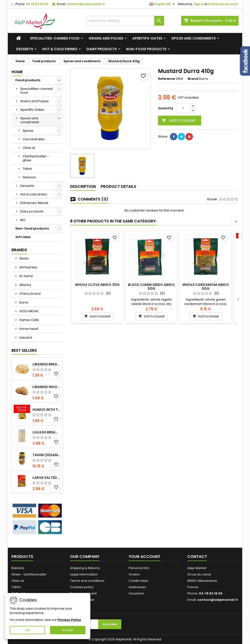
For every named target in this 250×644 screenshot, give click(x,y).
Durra (23, 302)
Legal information (84, 574)
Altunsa (25, 285)
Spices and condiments (194, 38)
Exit (28, 630)
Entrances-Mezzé (34, 203)
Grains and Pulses (106, 38)
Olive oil (29, 148)
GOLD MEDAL (29, 311)
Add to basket (179, 120)
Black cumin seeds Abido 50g (151, 287)
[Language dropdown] (162, 4)
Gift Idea (23, 237)
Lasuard (25, 337)
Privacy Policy (69, 620)
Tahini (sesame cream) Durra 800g (47, 455)
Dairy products (102, 49)
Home (17, 72)
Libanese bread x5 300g (47, 364)
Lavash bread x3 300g (47, 432)
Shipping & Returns (85, 568)
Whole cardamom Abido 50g (206, 287)
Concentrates (34, 139)
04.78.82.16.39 (37, 4)
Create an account (223, 4)
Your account (145, 557)
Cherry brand (30, 294)
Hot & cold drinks (60, 49)
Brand (193, 79)
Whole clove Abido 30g (97, 285)
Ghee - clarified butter (29, 574)
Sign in (199, 4)
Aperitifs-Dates (147, 38)
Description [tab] (83, 186)
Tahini (27, 169)
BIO (23, 220)
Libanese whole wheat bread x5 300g (47, 387)
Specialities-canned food (55, 38)
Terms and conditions (87, 581)
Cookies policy (82, 587)
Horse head (28, 329)
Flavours (29, 177)
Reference (167, 79)
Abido (24, 258)
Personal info (139, 568)
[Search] (125, 21)
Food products (28, 80)
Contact (197, 557)
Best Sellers (24, 350)
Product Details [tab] (118, 186)
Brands (19, 250)
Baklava (18, 568)
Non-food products (146, 49)
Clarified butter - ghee (36, 158)
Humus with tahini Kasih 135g (47, 410)
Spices (28, 131)
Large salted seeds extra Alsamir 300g (47, 478)
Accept (68, 630)
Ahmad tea (28, 267)
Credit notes (138, 581)
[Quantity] (183, 108)
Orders (134, 574)
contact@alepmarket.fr (86, 4)
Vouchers (136, 593)
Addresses (137, 587)
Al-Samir (26, 276)
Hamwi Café (29, 320)
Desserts (25, 49)
